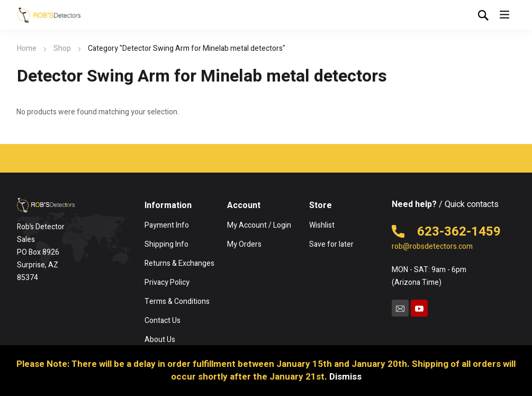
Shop (62, 48)
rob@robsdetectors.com (432, 246)
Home (27, 48)
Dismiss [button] (345, 377)
